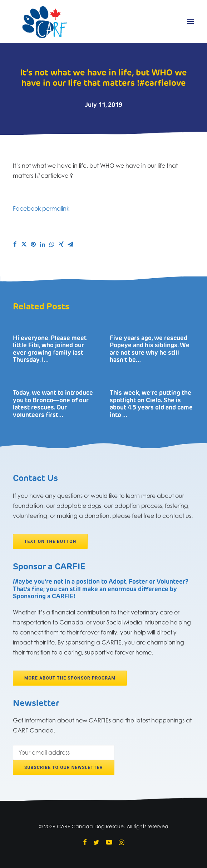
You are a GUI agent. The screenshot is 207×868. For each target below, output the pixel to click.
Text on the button (50, 541)
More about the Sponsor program (70, 678)
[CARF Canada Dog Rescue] (45, 21)
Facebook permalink (41, 209)
